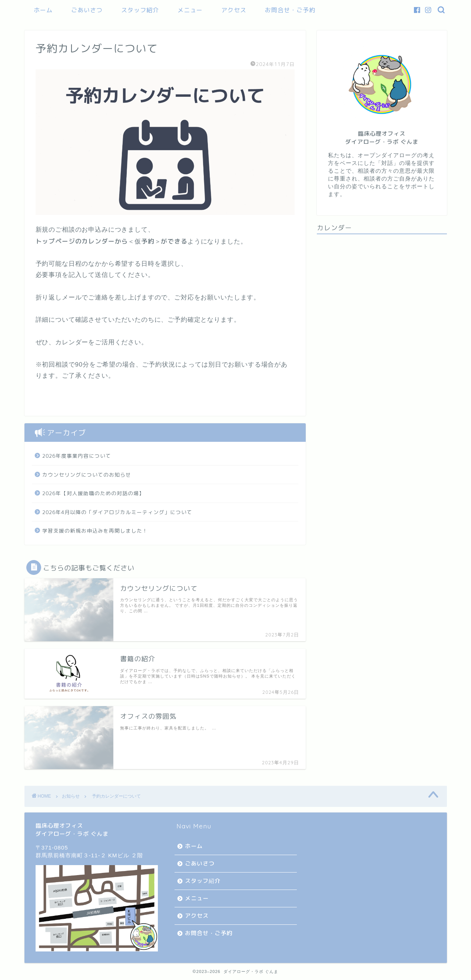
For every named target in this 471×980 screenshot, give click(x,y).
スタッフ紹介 (140, 10)
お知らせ (71, 796)
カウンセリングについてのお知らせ (87, 475)
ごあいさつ (87, 10)
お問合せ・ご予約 (290, 10)
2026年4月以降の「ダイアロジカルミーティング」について (117, 512)
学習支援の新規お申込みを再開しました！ (95, 531)
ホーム (43, 10)
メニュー (190, 10)
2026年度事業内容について (77, 456)
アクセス (234, 10)
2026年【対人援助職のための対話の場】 (93, 493)
